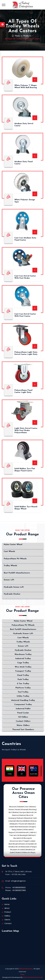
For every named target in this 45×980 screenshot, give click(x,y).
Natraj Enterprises (26, 969)
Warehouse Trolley (23, 654)
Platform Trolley (23, 688)
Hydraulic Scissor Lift (14, 587)
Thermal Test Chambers (23, 730)
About (7, 908)
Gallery (7, 916)
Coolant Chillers (23, 721)
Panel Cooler (23, 713)
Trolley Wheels (10, 566)
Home (16, 36)
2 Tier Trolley (23, 684)
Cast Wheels (9, 551)
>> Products (26, 36)
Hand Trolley (23, 675)
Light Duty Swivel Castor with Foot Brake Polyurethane (26, 430)
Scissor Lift (9, 580)
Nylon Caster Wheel (13, 545)
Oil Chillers (23, 717)
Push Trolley (23, 679)
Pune (22, 974)
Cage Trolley (23, 663)
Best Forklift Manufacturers (17, 573)
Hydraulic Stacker (12, 594)
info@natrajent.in (18, 881)
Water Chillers (23, 725)
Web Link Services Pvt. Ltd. (33, 977)
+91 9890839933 (19, 888)
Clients (7, 920)
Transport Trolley (23, 671)
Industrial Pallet (23, 709)
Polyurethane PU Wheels (15, 559)
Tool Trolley (23, 692)
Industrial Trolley (23, 659)
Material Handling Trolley (23, 700)
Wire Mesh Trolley (23, 667)
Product (8, 912)
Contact (8, 923)
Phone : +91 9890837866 (16, 890)
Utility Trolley (23, 696)
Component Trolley (23, 705)
